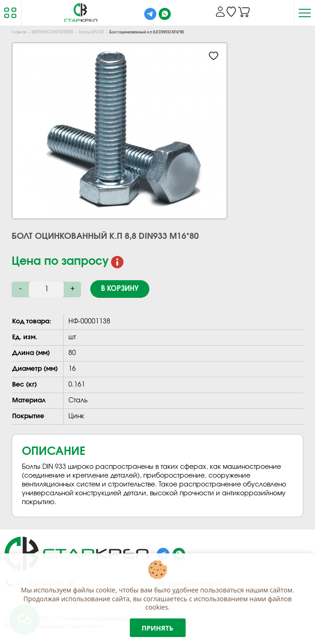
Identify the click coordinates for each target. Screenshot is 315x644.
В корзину (120, 289)
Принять (158, 628)
